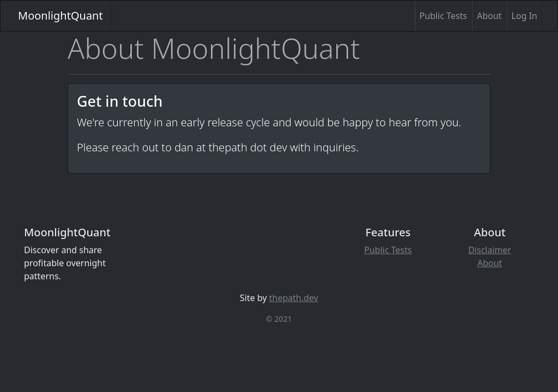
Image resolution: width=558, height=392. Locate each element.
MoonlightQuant (60, 16)
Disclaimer (490, 250)
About (489, 16)
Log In (524, 16)
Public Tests (443, 16)
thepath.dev (294, 298)
